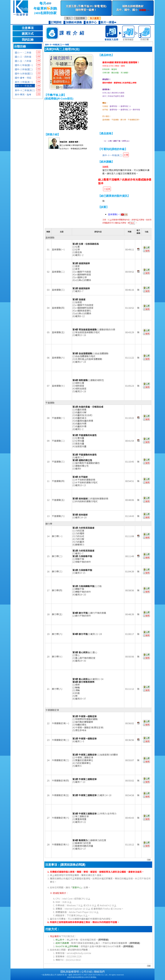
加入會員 (94, 18)
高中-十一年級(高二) (25, 86)
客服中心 (77, 887)
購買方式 (28, 34)
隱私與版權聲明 (70, 972)
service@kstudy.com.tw (79, 953)
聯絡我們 (99, 972)
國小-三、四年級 (23, 57)
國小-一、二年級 (23, 52)
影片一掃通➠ (109, 22)
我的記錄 (28, 40)
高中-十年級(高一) (24, 82)
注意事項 (28, 28)
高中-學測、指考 (23, 94)
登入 (69, 18)
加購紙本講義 (74, 22)
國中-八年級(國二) (24, 69)
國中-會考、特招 (23, 78)
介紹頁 (107, 189)
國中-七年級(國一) (24, 65)
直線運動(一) (118, 214)
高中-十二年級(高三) (25, 90)
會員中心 (91, 22)
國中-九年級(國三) (24, 73)
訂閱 (38, 52)
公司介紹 (87, 972)
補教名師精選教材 (133, 8)
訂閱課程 (56, 22)
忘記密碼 (80, 18)
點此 (132, 223)
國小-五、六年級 (23, 61)
